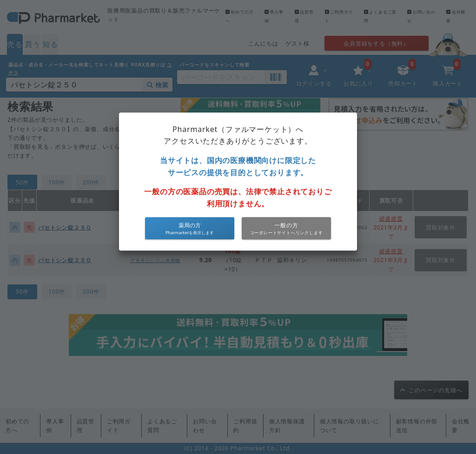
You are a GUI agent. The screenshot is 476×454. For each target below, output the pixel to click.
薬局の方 (190, 225)
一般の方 (286, 225)
